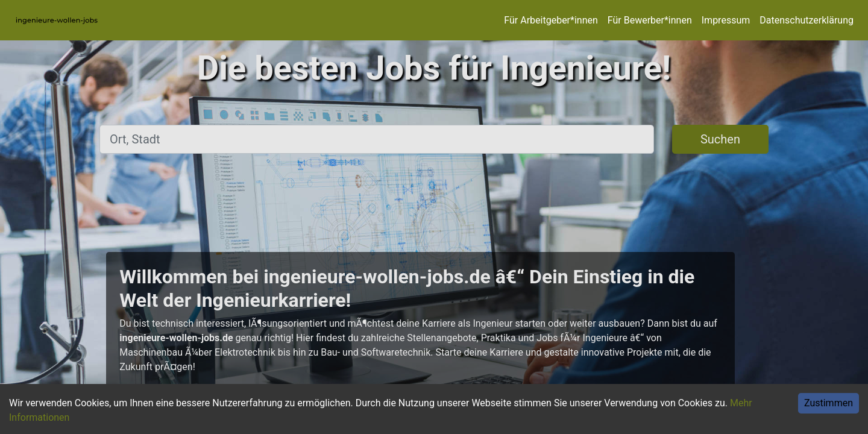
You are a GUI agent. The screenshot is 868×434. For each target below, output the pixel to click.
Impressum (726, 20)
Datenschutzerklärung (807, 20)
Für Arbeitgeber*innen (551, 20)
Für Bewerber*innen (650, 20)
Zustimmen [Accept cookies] (829, 403)
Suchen (720, 139)
